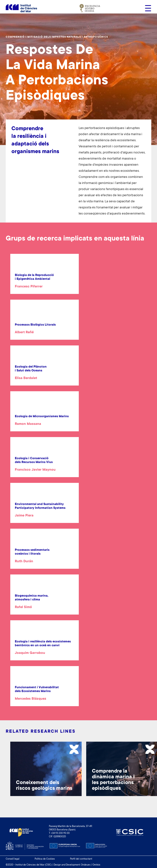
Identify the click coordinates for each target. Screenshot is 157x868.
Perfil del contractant (81, 859)
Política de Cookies (45, 859)
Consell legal (13, 859)
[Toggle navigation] (147, 8)
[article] (45, 281)
